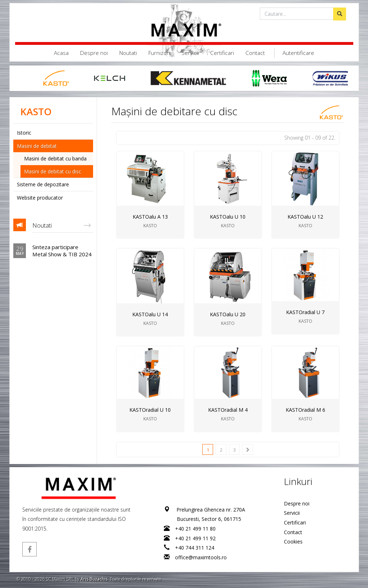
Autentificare (298, 53)
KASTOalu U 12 (305, 217)
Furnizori (159, 53)
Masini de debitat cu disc (53, 171)
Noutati (128, 53)
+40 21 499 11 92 (195, 538)
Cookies (293, 542)
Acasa (61, 53)
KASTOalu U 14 (150, 314)
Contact (255, 53)
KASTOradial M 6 (305, 410)
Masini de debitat (37, 146)
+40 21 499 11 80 (195, 529)
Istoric (24, 133)
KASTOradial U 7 (305, 312)
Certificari (222, 53)
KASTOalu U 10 (228, 217)
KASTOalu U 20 (228, 314)
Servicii (190, 53)
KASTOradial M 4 (227, 410)
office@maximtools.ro (201, 557)
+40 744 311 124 (195, 548)
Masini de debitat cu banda (55, 158)
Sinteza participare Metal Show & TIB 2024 (62, 251)
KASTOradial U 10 (150, 410)
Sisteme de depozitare (43, 184)
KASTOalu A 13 (150, 217)
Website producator (40, 198)
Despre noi (94, 53)
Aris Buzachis (94, 579)
